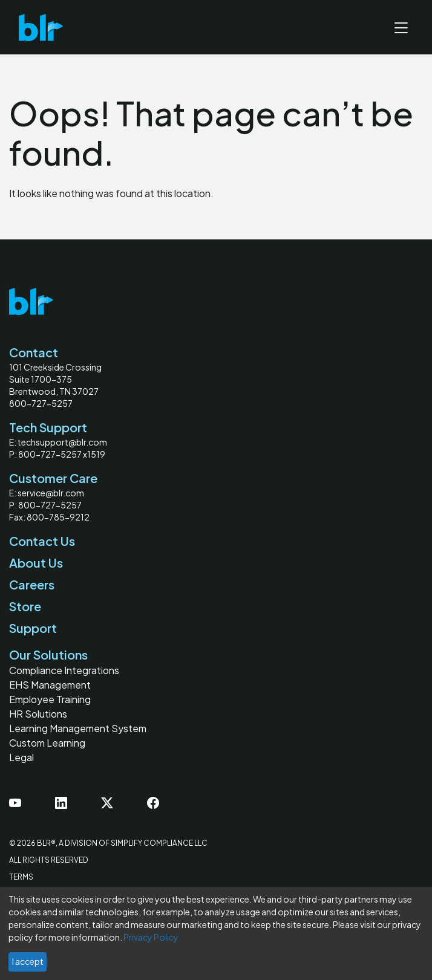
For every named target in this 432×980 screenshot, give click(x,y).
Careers (32, 584)
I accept (28, 961)
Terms (21, 877)
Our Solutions (48, 654)
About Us (36, 563)
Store (25, 606)
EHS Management (50, 685)
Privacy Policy (151, 937)
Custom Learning (47, 743)
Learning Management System (78, 728)
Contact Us (42, 541)
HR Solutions (38, 714)
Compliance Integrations (64, 670)
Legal (21, 757)
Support (33, 628)
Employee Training (50, 699)
